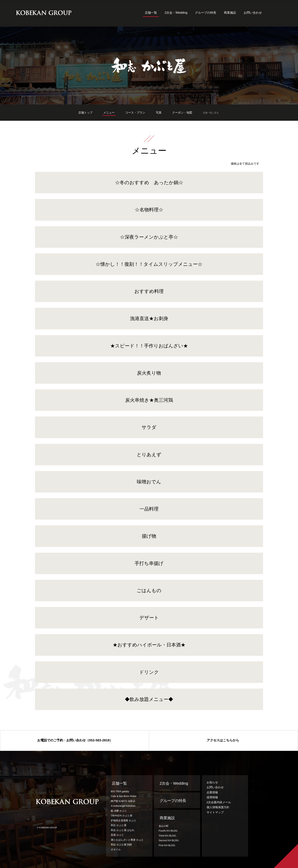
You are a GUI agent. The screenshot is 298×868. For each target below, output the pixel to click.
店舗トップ (85, 112)
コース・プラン (135, 112)
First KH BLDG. (167, 845)
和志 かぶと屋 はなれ (123, 830)
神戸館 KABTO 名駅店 (123, 801)
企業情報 (212, 792)
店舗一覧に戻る (211, 113)
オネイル (116, 849)
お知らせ (212, 782)
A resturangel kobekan (123, 806)
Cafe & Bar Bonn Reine (124, 796)
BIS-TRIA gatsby (120, 791)
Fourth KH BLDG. (168, 831)
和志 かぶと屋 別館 (121, 845)
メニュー (109, 112)
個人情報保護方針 (218, 807)
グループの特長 (206, 13)
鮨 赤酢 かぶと (119, 811)
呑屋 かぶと (117, 835)
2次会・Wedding (176, 13)
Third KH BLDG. (168, 836)
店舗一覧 (151, 13)
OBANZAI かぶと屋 (122, 816)
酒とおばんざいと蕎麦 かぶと (127, 840)
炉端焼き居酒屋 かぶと (124, 820)
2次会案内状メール (219, 802)
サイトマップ (215, 812)
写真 (159, 112)
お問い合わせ (253, 13)
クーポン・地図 (182, 112)
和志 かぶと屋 (119, 825)
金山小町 (164, 826)
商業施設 (230, 13)
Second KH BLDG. (169, 840)
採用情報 (212, 797)
